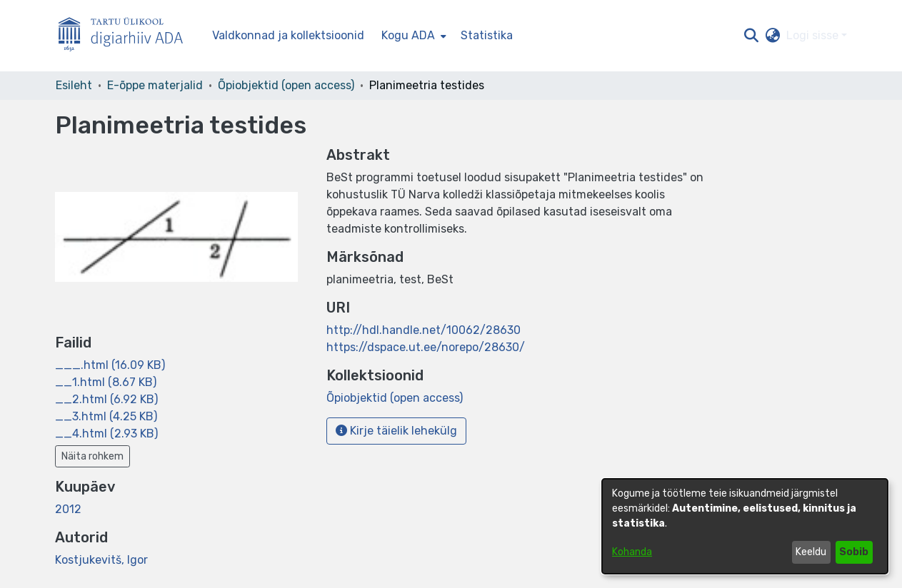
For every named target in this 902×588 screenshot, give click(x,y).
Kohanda (632, 552)
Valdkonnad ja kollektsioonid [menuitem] (288, 35)
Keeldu (811, 552)
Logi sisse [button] (814, 35)
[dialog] (745, 526)
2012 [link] (68, 509)
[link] (110, 365)
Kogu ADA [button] (408, 35)
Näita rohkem (92, 456)
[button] (752, 36)
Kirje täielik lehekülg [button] (396, 431)
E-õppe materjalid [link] (155, 85)
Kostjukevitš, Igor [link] (101, 560)
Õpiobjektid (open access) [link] (286, 85)
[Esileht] (126, 36)
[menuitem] (412, 36)
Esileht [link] (74, 85)
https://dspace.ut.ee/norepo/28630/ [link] (426, 347)
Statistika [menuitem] (487, 35)
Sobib (854, 552)
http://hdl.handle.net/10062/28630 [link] (424, 330)
